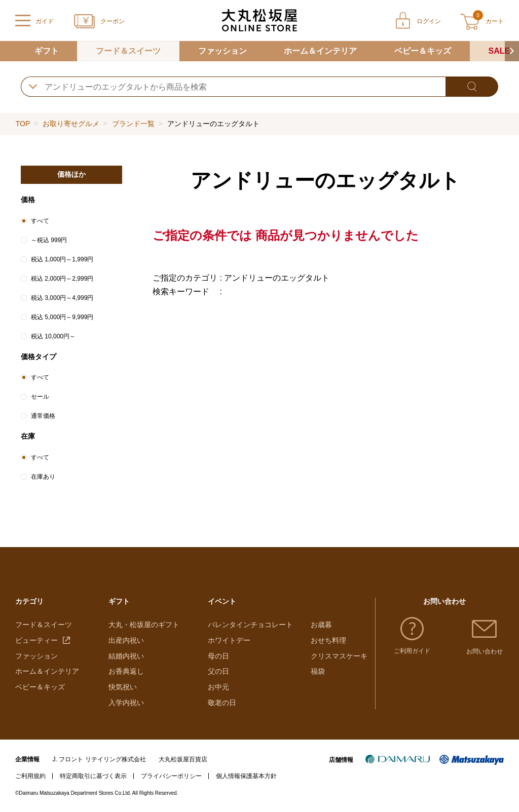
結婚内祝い (126, 656)
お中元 (218, 687)
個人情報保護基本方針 (246, 776)
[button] (512, 51)
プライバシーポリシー (171, 776)
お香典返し (126, 671)
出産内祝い (126, 640)
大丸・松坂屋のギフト (144, 625)
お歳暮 (321, 625)
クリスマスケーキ (339, 656)
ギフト (47, 51)
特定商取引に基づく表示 (93, 776)
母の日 (218, 656)
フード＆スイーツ (128, 51)
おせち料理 (328, 640)
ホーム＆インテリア (320, 51)
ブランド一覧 (133, 124)
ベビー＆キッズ (423, 51)
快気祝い (123, 687)
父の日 (218, 671)
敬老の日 (222, 703)
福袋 (318, 671)
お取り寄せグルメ (71, 124)
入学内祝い (126, 703)
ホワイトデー (229, 640)
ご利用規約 (30, 776)
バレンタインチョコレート (250, 625)
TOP (23, 124)
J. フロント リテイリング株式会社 (99, 759)
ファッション (223, 51)
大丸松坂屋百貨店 (183, 759)
